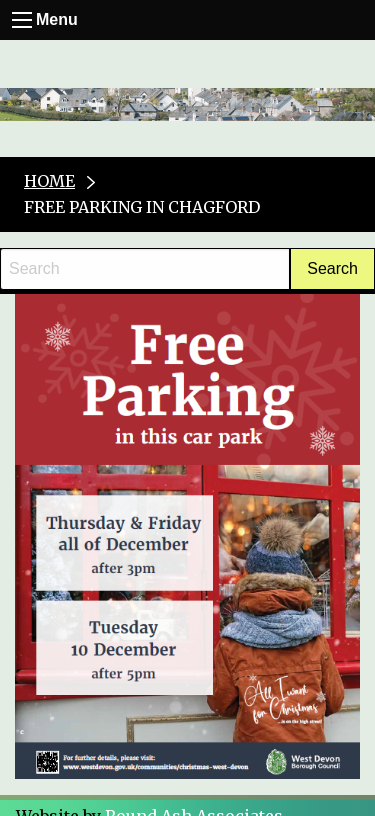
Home (49, 181)
